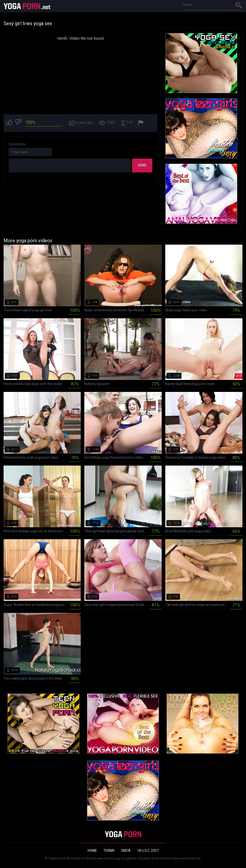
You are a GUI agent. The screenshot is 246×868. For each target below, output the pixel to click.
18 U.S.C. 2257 (148, 851)
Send (142, 165)
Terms (109, 851)
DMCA (126, 851)
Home (92, 851)
